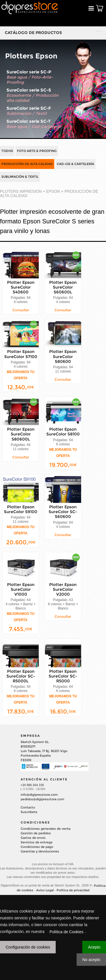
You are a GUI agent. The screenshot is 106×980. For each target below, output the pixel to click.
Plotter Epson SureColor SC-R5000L (21, 676)
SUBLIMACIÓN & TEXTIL (20, 177)
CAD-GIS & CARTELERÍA (75, 164)
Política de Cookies (66, 932)
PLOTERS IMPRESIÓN (21, 191)
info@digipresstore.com (39, 795)
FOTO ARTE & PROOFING (37, 151)
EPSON (53, 191)
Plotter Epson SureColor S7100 (21, 354)
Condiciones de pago (37, 847)
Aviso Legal (45, 890)
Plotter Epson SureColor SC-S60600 (63, 512)
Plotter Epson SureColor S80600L (21, 434)
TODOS (7, 151)
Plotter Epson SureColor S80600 (63, 357)
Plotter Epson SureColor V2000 (63, 589)
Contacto (28, 807)
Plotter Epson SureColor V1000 (21, 589)
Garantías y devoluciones (40, 851)
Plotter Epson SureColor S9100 (21, 509)
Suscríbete (29, 812)
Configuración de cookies (28, 947)
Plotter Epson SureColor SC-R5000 (63, 676)
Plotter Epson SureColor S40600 (21, 287)
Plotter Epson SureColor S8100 (63, 432)
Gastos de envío (33, 838)
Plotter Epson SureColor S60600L (63, 287)
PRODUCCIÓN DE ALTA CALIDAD (27, 164)
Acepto (94, 947)
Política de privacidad (73, 890)
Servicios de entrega (36, 842)
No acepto (91, 960)
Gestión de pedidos (36, 833)
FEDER (26, 760)
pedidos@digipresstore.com (42, 799)
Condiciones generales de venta (46, 829)
